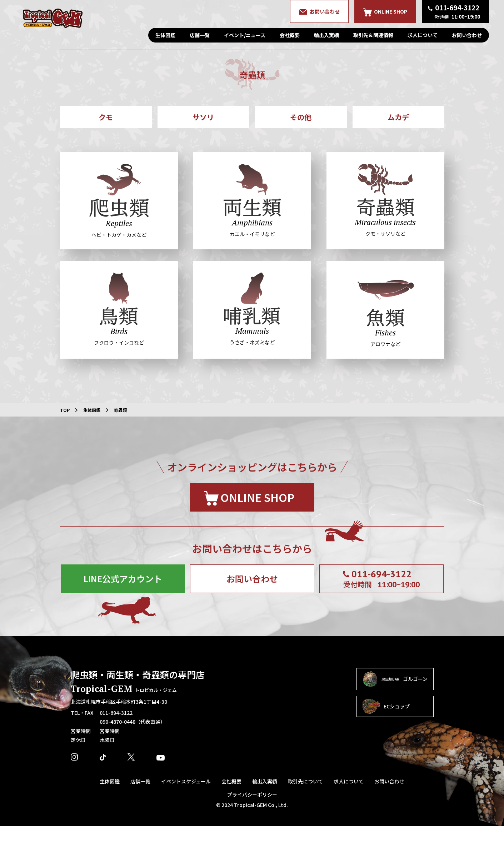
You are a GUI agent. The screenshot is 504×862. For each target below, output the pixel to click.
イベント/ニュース (245, 35)
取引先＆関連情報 (373, 35)
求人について (423, 35)
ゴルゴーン (395, 715)
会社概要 (290, 35)
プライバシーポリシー (252, 831)
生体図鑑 (165, 35)
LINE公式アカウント (123, 615)
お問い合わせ (467, 35)
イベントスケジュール (186, 817)
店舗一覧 (200, 35)
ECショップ (386, 743)
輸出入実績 (326, 35)
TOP (65, 446)
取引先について (305, 817)
